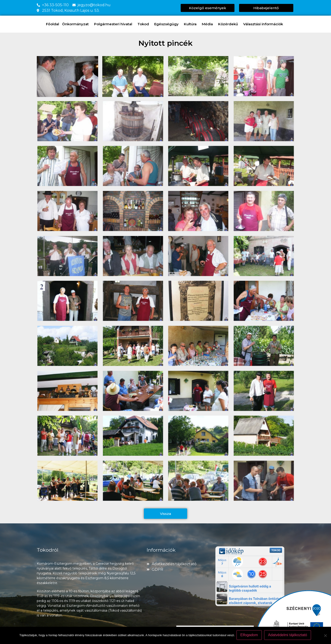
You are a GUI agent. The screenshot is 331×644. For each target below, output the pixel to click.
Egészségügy (168, 24)
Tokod (144, 24)
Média (208, 24)
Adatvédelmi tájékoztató (288, 636)
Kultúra (191, 24)
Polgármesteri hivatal (114, 24)
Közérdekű (229, 24)
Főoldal (53, 24)
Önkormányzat (77, 24)
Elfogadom (250, 636)
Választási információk (264, 24)
